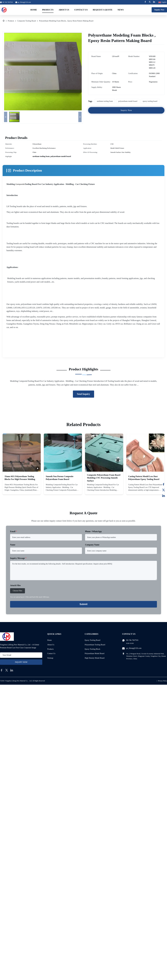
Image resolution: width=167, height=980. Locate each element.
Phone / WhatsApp (93, 531)
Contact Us (81, 10)
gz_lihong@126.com (24, 2)
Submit (84, 604)
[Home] (4, 21)
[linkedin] (12, 670)
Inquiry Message (18, 558)
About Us (64, 10)
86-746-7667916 (132, 640)
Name (13, 545)
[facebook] (2, 670)
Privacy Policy (162, 681)
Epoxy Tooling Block (92, 649)
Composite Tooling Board (27, 21)
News (121, 10)
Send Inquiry (83, 394)
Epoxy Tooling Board (92, 640)
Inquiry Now (159, 10)
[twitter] (7, 670)
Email (14, 531)
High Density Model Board (95, 658)
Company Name (92, 545)
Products (48, 10)
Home (34, 10)
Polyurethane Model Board (94, 653)
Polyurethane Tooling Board (95, 645)
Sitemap (50, 658)
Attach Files (15, 585)
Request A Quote (103, 10)
